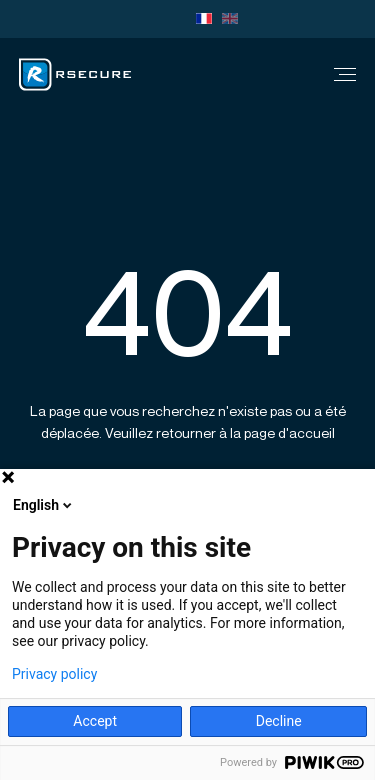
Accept (95, 721)
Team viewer (162, 19)
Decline (279, 721)
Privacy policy (54, 674)
